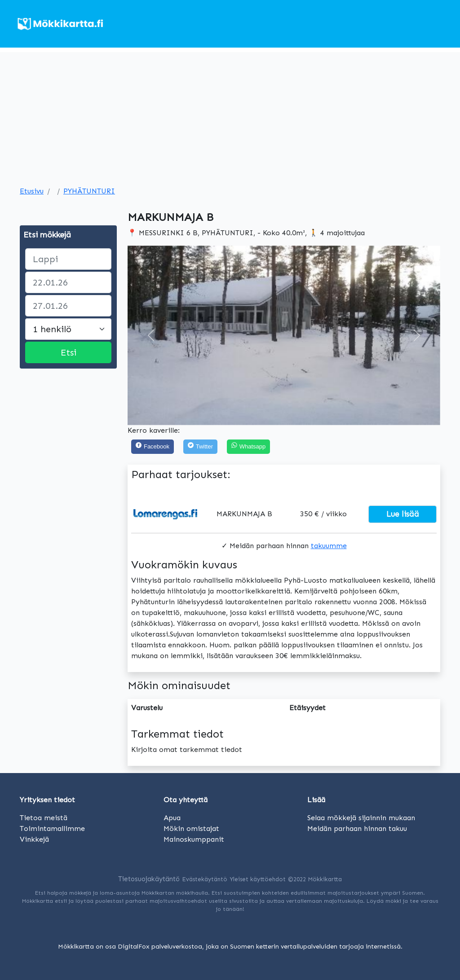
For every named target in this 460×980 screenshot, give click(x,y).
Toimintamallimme (52, 828)
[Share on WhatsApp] (248, 447)
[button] (151, 335)
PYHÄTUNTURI (89, 191)
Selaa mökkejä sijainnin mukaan (361, 818)
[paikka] (68, 259)
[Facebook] (153, 447)
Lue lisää (403, 514)
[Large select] (68, 329)
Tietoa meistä (44, 818)
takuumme (329, 546)
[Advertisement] (230, 115)
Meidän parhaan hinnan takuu (357, 828)
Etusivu (32, 191)
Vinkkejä (34, 839)
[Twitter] (200, 447)
